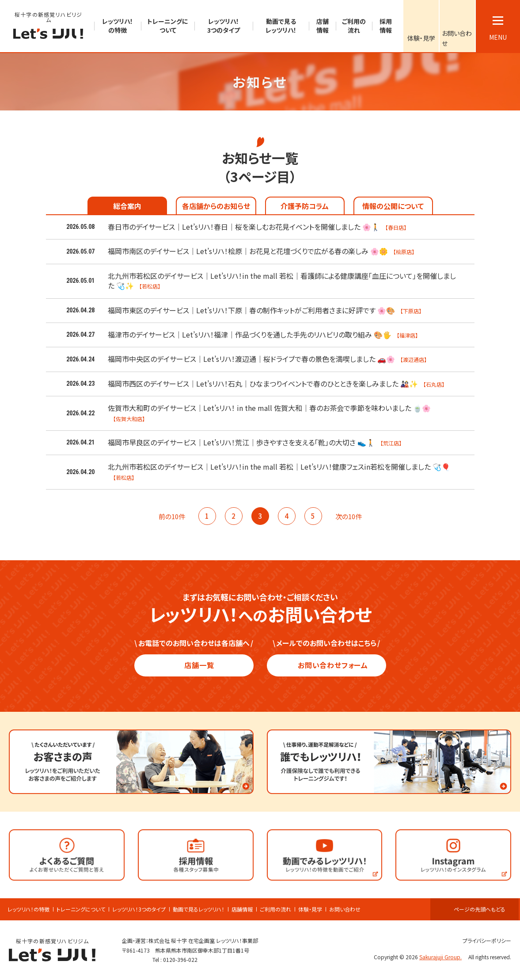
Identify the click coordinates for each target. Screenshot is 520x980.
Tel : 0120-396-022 (175, 959)
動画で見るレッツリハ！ (199, 909)
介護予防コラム (305, 206)
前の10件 (168, 516)
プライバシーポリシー (483, 940)
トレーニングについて (81, 909)
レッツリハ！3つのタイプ (139, 909)
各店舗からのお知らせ (216, 206)
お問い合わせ (345, 909)
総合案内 (127, 206)
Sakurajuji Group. (443, 957)
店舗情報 (242, 909)
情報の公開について (393, 206)
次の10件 (353, 516)
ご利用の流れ (275, 909)
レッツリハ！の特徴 (28, 909)
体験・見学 (310, 909)
